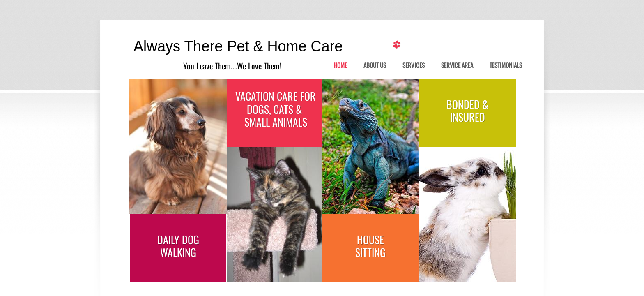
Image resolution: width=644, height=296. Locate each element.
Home (340, 65)
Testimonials (506, 65)
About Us (375, 65)
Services (414, 65)
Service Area (457, 65)
